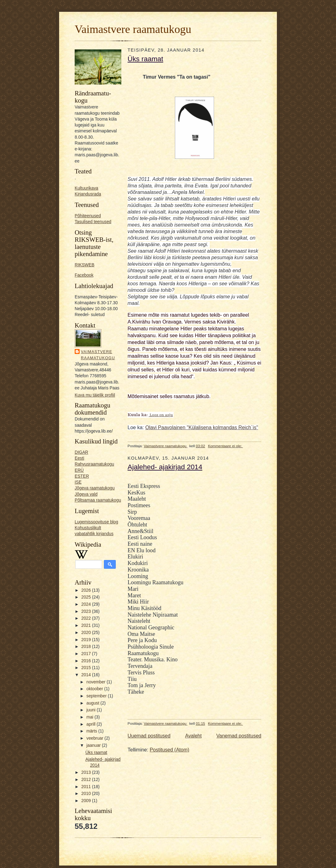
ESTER (82, 476)
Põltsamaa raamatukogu (98, 500)
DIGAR (82, 452)
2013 (86, 772)
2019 (86, 640)
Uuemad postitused (149, 736)
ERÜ (79, 470)
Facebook (84, 275)
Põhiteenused (88, 216)
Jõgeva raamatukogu (95, 488)
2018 (86, 647)
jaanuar (94, 745)
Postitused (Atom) (169, 750)
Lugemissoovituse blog (96, 522)
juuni (92, 710)
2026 (86, 590)
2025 (86, 597)
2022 (86, 618)
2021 (86, 625)
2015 (86, 668)
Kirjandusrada (88, 194)
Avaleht (193, 736)
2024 (86, 604)
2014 (86, 675)
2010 (86, 794)
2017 (86, 654)
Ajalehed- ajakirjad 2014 (165, 467)
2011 (86, 787)
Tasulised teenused (93, 222)
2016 (86, 661)
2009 (86, 801)
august (93, 703)
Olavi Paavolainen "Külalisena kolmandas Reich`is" (202, 427)
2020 (86, 633)
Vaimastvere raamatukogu (133, 29)
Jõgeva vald (86, 494)
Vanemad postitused (239, 736)
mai (91, 717)
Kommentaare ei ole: (225, 446)
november (97, 682)
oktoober (95, 689)
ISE (78, 482)
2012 (86, 780)
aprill (92, 724)
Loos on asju (161, 415)
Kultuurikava (86, 188)
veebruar (96, 738)
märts (92, 731)
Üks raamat (96, 753)
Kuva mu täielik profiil (95, 395)
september (97, 696)
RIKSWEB (84, 265)
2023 (86, 611)
